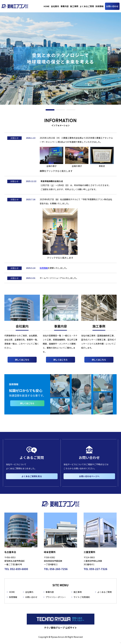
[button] (50, 110)
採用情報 (44, 268)
